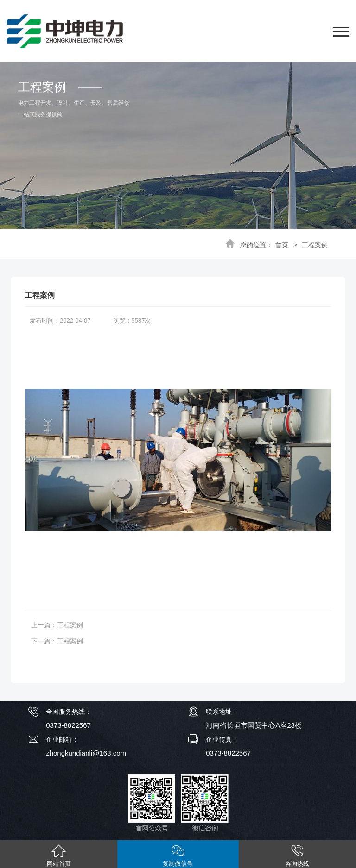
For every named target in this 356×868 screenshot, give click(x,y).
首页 (282, 245)
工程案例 (315, 245)
